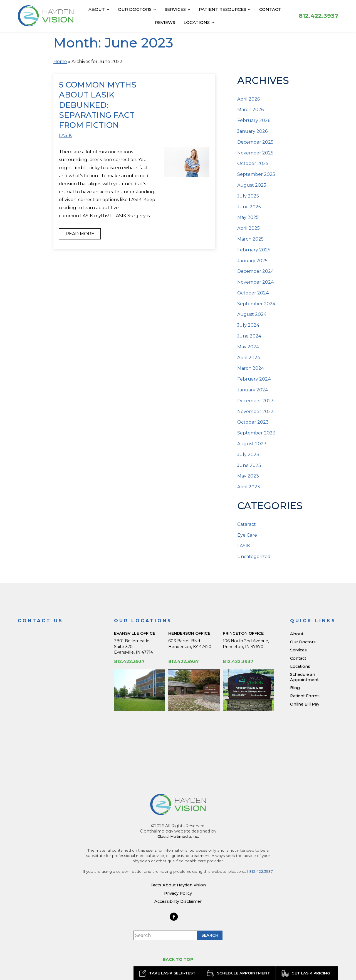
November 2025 (255, 153)
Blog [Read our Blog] (295, 688)
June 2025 (249, 207)
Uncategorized (254, 557)
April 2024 (249, 358)
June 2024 (249, 336)
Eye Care (247, 535)
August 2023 (252, 444)
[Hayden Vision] (178, 804)
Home (60, 62)
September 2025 (256, 174)
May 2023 (248, 476)
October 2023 (253, 422)
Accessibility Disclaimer (178, 901)
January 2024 (253, 390)
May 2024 (248, 347)
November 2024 (255, 282)
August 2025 (252, 185)
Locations (197, 22)
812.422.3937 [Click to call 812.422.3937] (129, 662)
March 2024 (251, 368)
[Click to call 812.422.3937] (318, 16)
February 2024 (254, 379)
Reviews (165, 22)
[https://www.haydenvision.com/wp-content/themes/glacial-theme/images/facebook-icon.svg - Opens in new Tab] (174, 917)
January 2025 (252, 261)
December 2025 (255, 142)
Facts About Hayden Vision (178, 885)
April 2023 (249, 487)
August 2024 (252, 314)
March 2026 (250, 110)
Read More (80, 234)
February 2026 (254, 120)
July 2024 (248, 325)
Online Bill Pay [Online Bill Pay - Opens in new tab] (305, 704)
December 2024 (255, 271)
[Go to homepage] (46, 16)
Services (175, 9)
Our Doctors (135, 9)
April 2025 (249, 228)
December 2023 (255, 401)
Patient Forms (305, 696)
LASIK (65, 135)
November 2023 (255, 412)
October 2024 (253, 293)
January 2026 (252, 131)
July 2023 (248, 455)
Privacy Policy (178, 893)
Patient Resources (222, 9)
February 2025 (254, 250)
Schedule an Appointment (304, 677)
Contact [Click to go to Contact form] (270, 9)
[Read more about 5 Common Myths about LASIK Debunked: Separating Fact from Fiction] (187, 162)
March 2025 (250, 239)
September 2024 (256, 304)
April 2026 (249, 99)
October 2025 (253, 163)
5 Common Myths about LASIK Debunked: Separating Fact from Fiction (98, 105)
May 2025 (248, 217)
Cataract (247, 524)
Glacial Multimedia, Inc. (178, 836)
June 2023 (249, 465)
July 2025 (248, 196)
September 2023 (256, 433)
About (97, 9)
